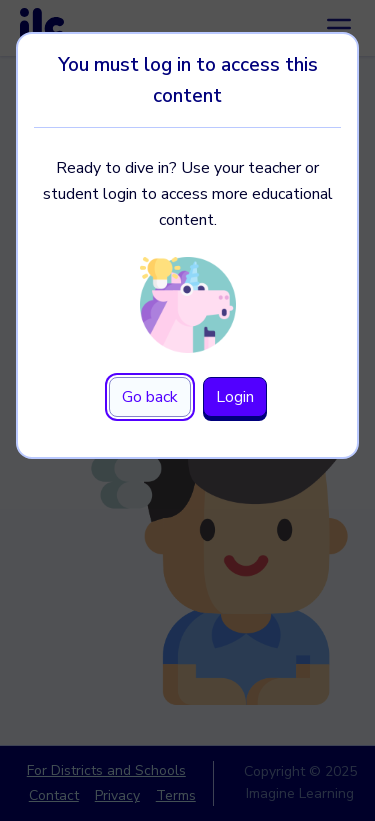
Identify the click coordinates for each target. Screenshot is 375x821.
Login (235, 397)
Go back (150, 397)
